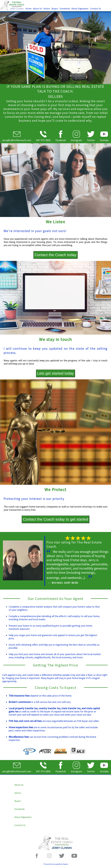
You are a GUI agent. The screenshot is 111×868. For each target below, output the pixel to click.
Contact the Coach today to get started (55, 519)
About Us (37, 8)
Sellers (47, 8)
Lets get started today (55, 373)
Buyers (55, 8)
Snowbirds (65, 8)
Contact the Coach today (55, 255)
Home (28, 8)
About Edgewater (80, 8)
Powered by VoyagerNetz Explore (56, 864)
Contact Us (96, 8)
